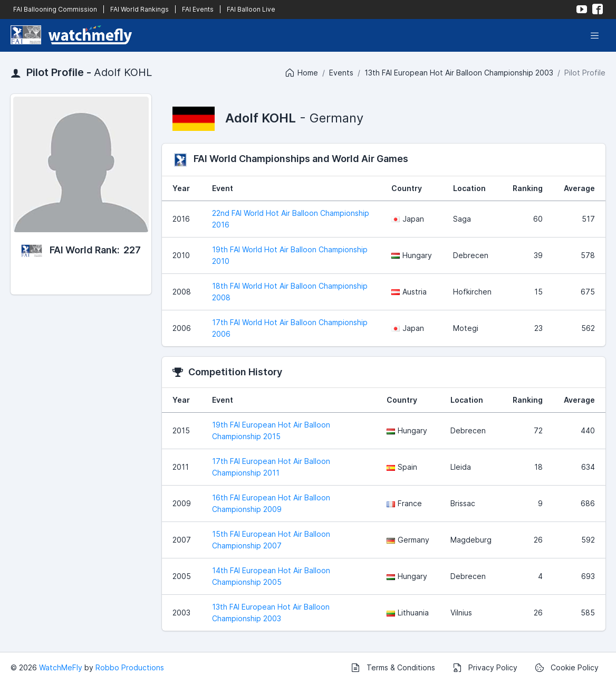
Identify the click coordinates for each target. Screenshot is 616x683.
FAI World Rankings (139, 9)
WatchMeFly (61, 667)
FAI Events (198, 9)
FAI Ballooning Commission (55, 9)
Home (301, 73)
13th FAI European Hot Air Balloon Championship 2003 (459, 73)
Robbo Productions (130, 667)
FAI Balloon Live (251, 9)
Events (341, 73)
